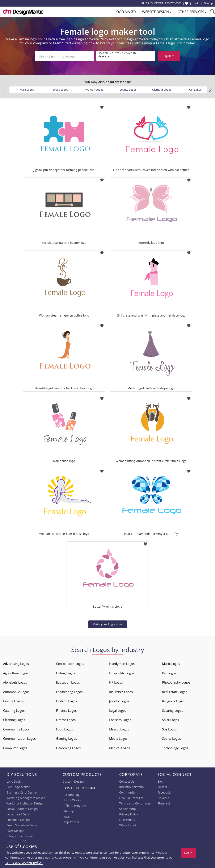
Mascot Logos (119, 728)
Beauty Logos (128, 88)
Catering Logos (14, 709)
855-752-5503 (173, 3)
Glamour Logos (162, 88)
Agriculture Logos (16, 671)
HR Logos (116, 681)
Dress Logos (60, 88)
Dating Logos (66, 671)
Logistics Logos (120, 718)
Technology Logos (175, 746)
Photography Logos (176, 681)
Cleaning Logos (14, 718)
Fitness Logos (66, 718)
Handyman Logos (122, 662)
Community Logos (16, 728)
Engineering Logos (69, 690)
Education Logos (68, 681)
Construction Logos (70, 662)
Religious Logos (173, 699)
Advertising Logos (16, 662)
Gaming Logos (66, 737)
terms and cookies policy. (24, 862)
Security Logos (173, 709)
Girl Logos (195, 88)
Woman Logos (94, 88)
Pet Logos (169, 671)
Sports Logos (171, 737)
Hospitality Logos (122, 671)
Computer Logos (15, 746)
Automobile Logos (16, 690)
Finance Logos (66, 709)
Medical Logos (119, 746)
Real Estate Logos (175, 690)
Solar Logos (170, 718)
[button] (210, 88)
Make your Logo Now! (108, 622)
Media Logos (118, 737)
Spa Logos (169, 728)
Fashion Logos (66, 699)
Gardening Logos (68, 746)
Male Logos (27, 88)
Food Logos (64, 728)
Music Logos (171, 662)
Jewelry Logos (119, 699)
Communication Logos (19, 737)
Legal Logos (118, 709)
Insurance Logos (121, 690)
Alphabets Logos (15, 681)
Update (169, 56)
